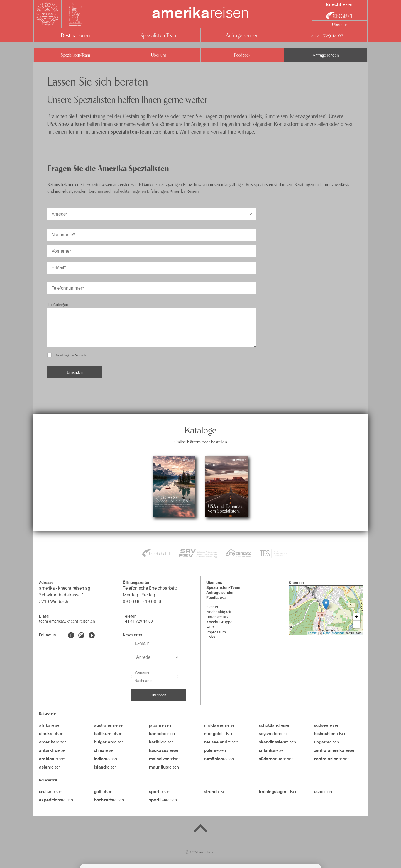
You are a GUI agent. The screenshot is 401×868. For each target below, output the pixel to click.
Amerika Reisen (184, 191)
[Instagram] (81, 636)
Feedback (242, 55)
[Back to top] (200, 829)
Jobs (211, 637)
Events (212, 607)
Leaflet (313, 633)
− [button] (357, 624)
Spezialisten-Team (159, 35)
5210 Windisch (54, 602)
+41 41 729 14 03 (326, 35)
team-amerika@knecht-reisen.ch (67, 621)
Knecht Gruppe (219, 622)
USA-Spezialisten (66, 124)
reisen (200, 14)
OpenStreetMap (334, 633)
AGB (210, 627)
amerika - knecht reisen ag (65, 588)
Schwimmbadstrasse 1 (62, 595)
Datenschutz (217, 617)
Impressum (216, 632)
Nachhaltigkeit (219, 612)
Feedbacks (216, 598)
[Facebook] (71, 636)
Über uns (340, 24)
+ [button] (357, 617)
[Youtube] (92, 636)
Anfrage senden (242, 35)
